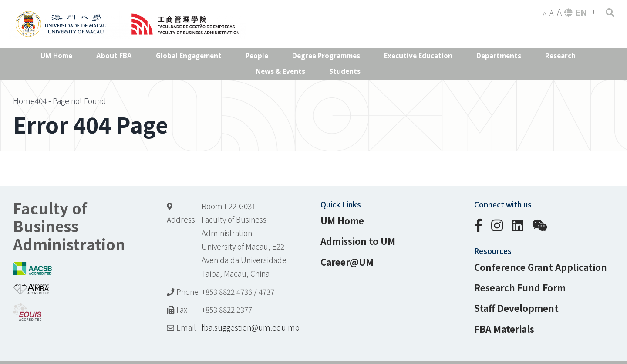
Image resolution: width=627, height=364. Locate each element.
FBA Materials (504, 329)
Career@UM (347, 262)
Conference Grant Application (541, 267)
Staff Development (516, 308)
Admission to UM (358, 241)
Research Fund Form (520, 287)
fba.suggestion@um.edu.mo (251, 327)
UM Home (342, 220)
